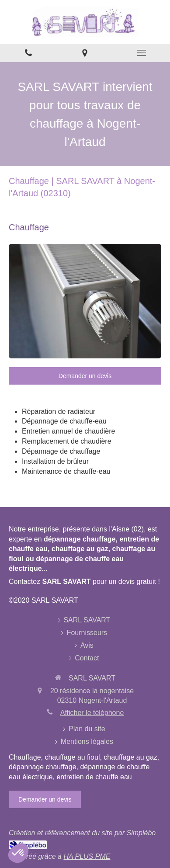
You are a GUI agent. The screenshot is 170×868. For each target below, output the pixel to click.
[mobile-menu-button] (142, 53)
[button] (18, 853)
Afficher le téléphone (92, 713)
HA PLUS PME (87, 856)
